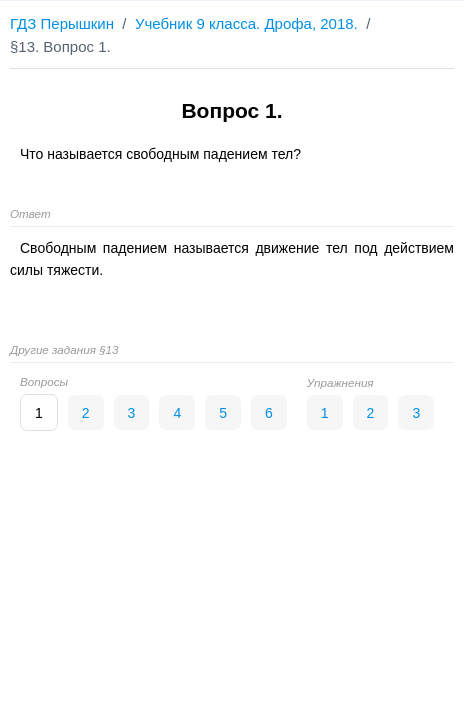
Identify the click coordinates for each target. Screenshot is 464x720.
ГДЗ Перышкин (62, 23)
